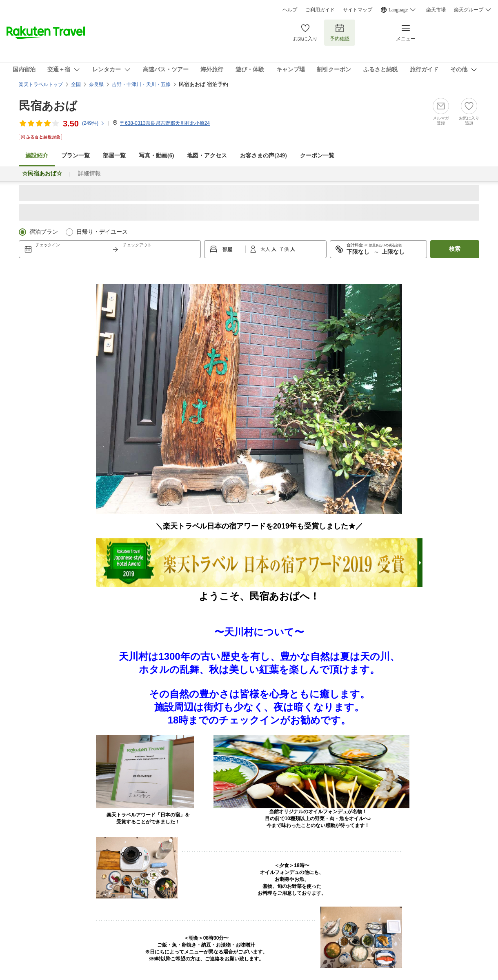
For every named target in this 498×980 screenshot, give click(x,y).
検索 (455, 249)
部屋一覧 (114, 156)
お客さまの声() (263, 156)
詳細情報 (89, 174)
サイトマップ (358, 10)
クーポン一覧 (317, 156)
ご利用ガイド (320, 10)
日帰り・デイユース (102, 232)
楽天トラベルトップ (41, 84)
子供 (285, 249)
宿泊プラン (44, 232)
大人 (266, 249)
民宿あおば (48, 106)
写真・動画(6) (156, 156)
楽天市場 (436, 10)
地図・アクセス (207, 156)
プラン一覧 (76, 156)
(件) (93, 123)
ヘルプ (290, 10)
